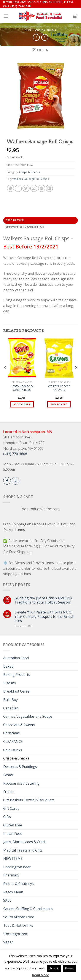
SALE (7, 900)
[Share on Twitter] (26, 188)
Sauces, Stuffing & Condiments (28, 909)
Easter (8, 775)
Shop (28, 30)
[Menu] (6, 16)
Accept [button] (54, 968)
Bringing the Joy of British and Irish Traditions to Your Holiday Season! (43, 600)
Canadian (11, 708)
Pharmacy (11, 875)
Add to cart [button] (22, 404)
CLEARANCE (13, 741)
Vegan (8, 942)
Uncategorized (15, 934)
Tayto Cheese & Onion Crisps (22, 388)
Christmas (11, 733)
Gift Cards (11, 808)
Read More (41, 975)
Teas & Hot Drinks (18, 925)
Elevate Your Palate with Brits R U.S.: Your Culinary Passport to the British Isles (44, 617)
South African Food (19, 917)
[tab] (40, 220)
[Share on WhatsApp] (10, 188)
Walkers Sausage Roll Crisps (31, 179)
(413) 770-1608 (15, 454)
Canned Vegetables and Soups (28, 716)
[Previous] (5, 376)
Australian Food (16, 658)
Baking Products (17, 675)
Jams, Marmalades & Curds (25, 842)
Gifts (7, 817)
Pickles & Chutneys (18, 884)
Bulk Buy (10, 700)
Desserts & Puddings (20, 767)
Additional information (25, 227)
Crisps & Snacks (46, 30)
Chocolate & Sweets (19, 725)
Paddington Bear (17, 867)
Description (15, 220)
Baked (8, 666)
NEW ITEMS (13, 858)
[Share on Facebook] (18, 188)
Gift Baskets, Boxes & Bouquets (29, 800)
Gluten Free (13, 825)
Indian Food (13, 834)
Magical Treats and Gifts (23, 850)
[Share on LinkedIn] (49, 188)
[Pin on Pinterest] (42, 188)
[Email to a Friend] (34, 188)
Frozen (9, 792)
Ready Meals (13, 892)
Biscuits (10, 683)
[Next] (76, 376)
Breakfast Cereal (17, 691)
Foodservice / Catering (21, 783)
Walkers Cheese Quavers (59, 388)
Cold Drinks (13, 750)
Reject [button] (69, 968)
